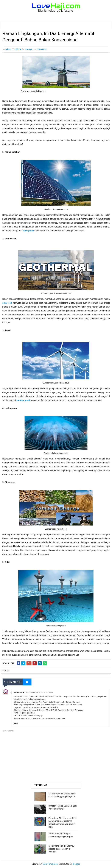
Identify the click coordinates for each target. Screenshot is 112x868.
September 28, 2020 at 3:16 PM (39, 693)
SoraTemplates (50, 864)
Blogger (76, 864)
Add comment (8, 731)
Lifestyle (29, 50)
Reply (16, 724)
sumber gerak (23, 401)
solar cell (7, 303)
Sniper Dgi (19, 693)
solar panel (28, 231)
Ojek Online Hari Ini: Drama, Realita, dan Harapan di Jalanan (61, 849)
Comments (41, 50)
